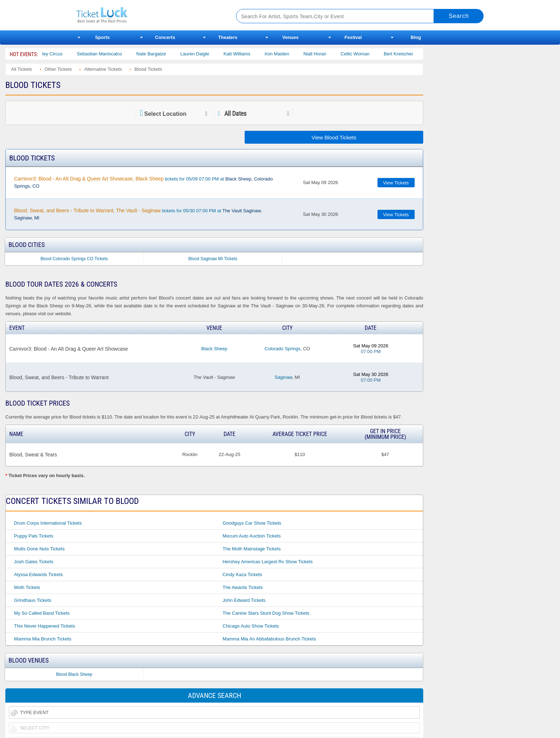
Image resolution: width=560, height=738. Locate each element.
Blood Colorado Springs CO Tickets (74, 259)
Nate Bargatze (159, 54)
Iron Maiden (284, 54)
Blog (416, 37)
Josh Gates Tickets (34, 562)
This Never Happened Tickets (44, 626)
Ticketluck (148, 15)
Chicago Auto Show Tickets (251, 626)
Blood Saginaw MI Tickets (213, 259)
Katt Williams (244, 54)
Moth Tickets (27, 587)
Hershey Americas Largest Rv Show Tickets (267, 562)
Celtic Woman (363, 54)
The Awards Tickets (242, 587)
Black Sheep (214, 349)
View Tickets (396, 183)
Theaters (228, 37)
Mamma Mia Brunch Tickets (42, 639)
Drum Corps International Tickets (48, 523)
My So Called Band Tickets (42, 613)
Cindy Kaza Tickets (242, 574)
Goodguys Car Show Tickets (252, 523)
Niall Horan (322, 54)
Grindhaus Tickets (32, 600)
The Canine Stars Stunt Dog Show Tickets (266, 613)
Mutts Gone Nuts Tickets (39, 549)
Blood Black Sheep (74, 674)
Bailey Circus (57, 54)
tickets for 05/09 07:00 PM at (143, 182)
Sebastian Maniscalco (107, 54)
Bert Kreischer (406, 54)
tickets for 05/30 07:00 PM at (138, 214)
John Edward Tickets (244, 600)
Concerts (165, 37)
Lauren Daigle (202, 54)
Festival (353, 37)
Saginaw (283, 377)
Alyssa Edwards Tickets (38, 574)
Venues (290, 37)
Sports (102, 37)
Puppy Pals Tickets (34, 536)
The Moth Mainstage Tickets (252, 549)
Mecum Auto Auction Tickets (252, 536)
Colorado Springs (282, 349)
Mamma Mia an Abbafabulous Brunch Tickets (269, 639)
